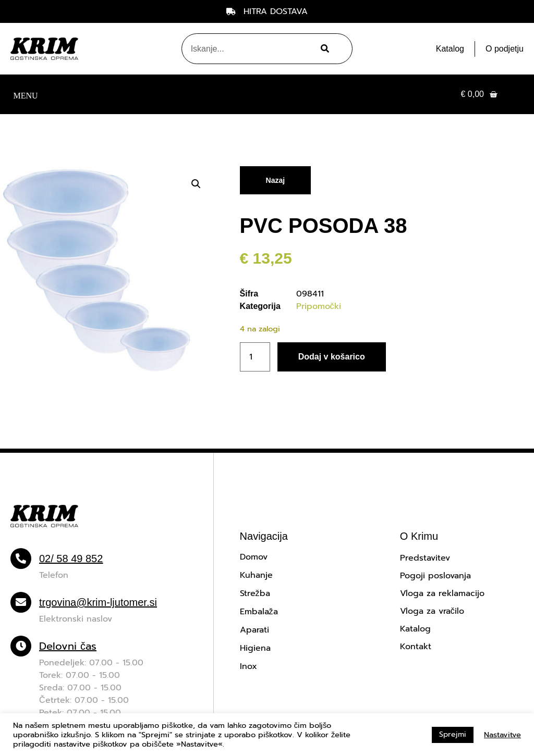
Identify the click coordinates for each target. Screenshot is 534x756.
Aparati (254, 630)
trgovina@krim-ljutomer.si (98, 602)
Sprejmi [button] (453, 734)
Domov (254, 557)
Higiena (255, 648)
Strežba (255, 593)
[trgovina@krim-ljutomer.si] (21, 602)
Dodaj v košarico (332, 357)
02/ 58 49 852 (71, 559)
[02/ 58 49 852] (21, 559)
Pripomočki (319, 306)
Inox (248, 666)
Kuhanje (256, 575)
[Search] (323, 49)
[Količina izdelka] (255, 357)
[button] (26, 95)
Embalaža (259, 612)
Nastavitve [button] (502, 735)
